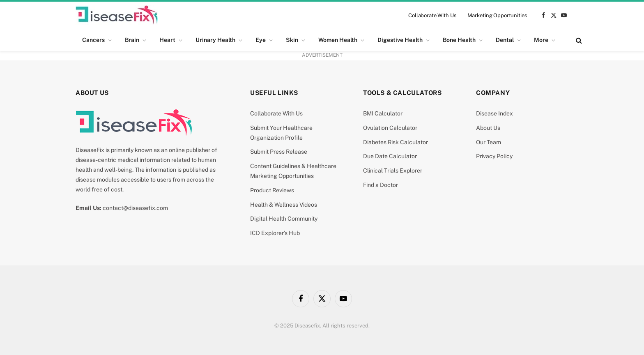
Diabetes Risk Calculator (396, 142)
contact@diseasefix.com (135, 208)
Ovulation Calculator (390, 128)
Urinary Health (215, 40)
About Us (488, 128)
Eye (261, 40)
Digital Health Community (284, 219)
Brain (132, 40)
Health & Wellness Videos (284, 205)
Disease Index (494, 113)
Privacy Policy (494, 156)
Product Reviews (272, 190)
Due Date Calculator (390, 156)
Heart (167, 40)
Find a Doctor (381, 185)
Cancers (93, 40)
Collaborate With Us (432, 15)
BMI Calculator (383, 113)
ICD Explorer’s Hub (275, 233)
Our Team (489, 142)
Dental (505, 40)
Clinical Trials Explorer (393, 171)
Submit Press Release (279, 152)
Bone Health (459, 40)
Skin (292, 40)
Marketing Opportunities (497, 15)
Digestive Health (400, 40)
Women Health (338, 40)
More (541, 40)
